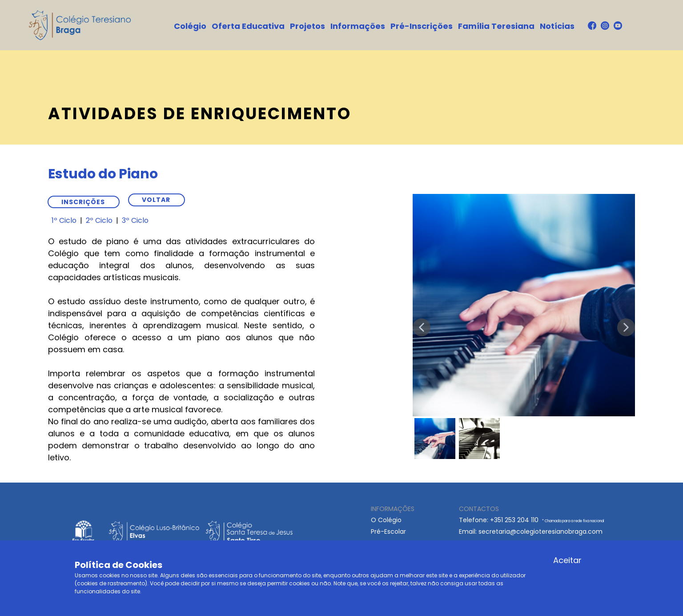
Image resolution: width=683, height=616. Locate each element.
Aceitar (567, 560)
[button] (422, 327)
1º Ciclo (64, 220)
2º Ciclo (99, 220)
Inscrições (83, 202)
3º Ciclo (135, 220)
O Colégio (386, 520)
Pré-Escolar (388, 531)
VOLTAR (156, 200)
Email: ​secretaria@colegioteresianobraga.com (531, 531)
